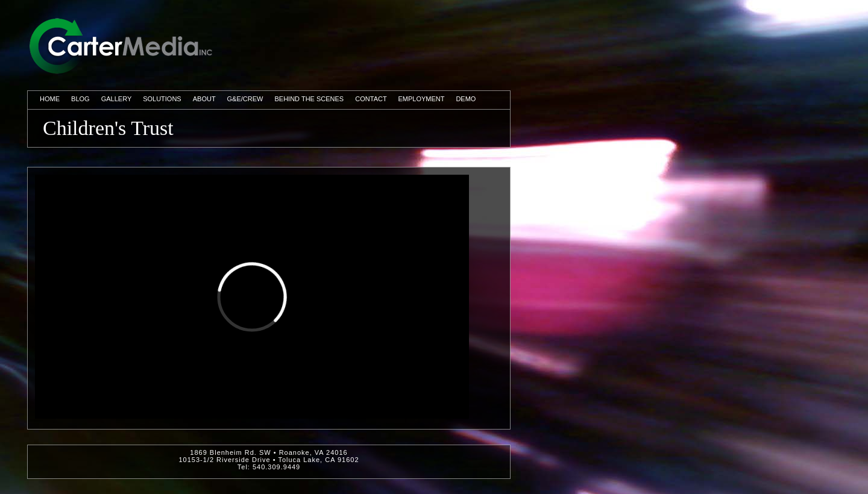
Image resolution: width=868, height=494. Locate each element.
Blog (80, 99)
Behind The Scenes (310, 99)
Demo (466, 99)
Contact (371, 99)
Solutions (162, 99)
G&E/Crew (245, 99)
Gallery (116, 99)
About (204, 99)
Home (50, 99)
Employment (422, 99)
